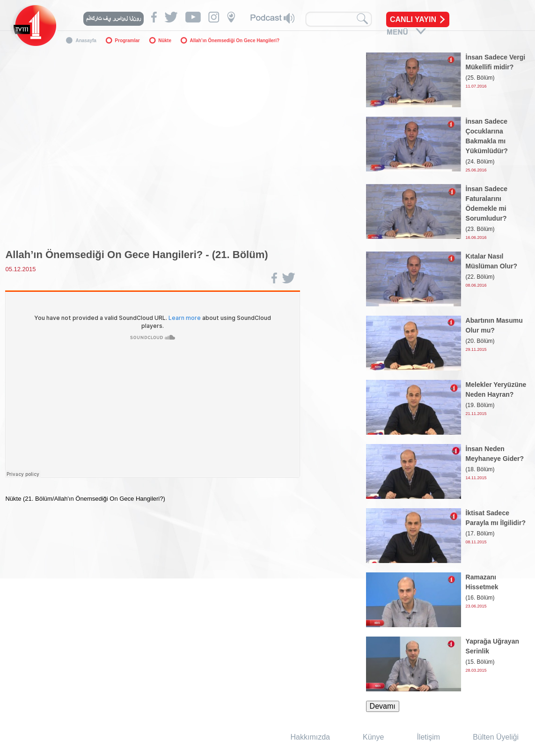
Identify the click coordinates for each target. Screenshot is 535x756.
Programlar (127, 41)
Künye (373, 737)
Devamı (383, 706)
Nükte (165, 41)
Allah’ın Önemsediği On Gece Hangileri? (235, 41)
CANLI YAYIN (413, 19)
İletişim (428, 737)
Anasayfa (86, 41)
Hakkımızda (310, 737)
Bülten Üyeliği (496, 737)
